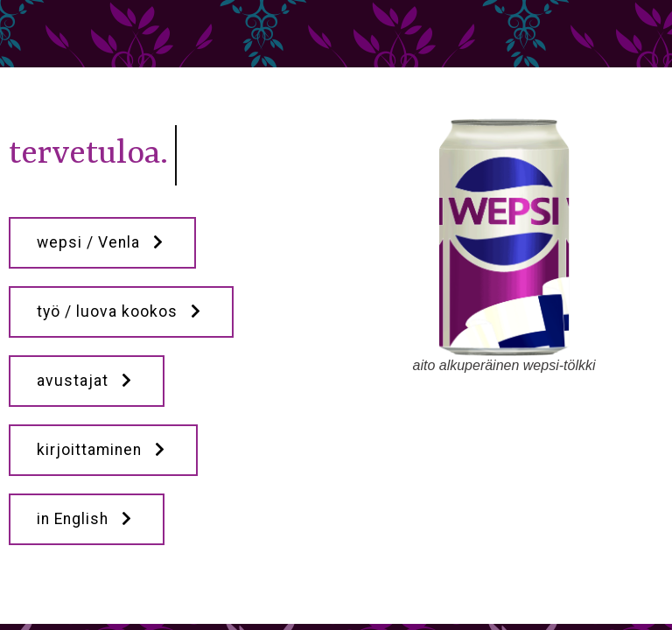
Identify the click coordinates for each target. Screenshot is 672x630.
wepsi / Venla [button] (102, 242)
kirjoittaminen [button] (103, 450)
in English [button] (87, 519)
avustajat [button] (87, 381)
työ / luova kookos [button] (121, 311)
